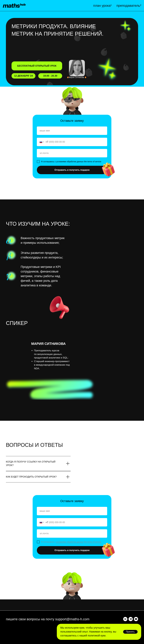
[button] (77, 71)
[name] (72, 131)
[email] (72, 153)
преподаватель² (129, 6)
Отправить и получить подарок (72, 170)
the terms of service (93, 542)
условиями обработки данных (70, 542)
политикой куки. (97, 636)
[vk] (125, 619)
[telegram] (131, 619)
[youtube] (136, 619)
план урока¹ (102, 6)
